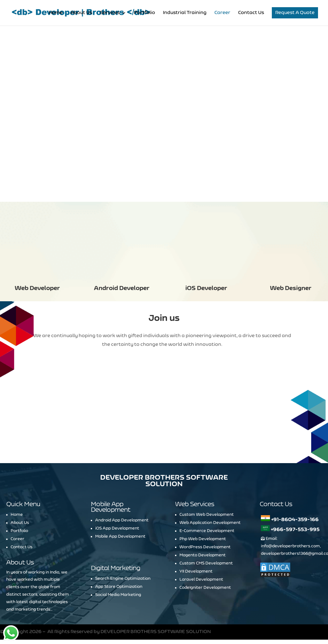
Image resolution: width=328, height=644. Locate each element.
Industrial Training (185, 13)
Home (56, 13)
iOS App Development (117, 528)
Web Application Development (210, 523)
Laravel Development (201, 579)
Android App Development (122, 520)
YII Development (196, 571)
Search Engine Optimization (123, 579)
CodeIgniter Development (205, 588)
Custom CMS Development (206, 563)
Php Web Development (203, 539)
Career (222, 13)
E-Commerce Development (207, 531)
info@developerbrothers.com (290, 546)
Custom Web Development (207, 515)
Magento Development (203, 555)
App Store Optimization (119, 587)
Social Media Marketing (118, 595)
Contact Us (251, 13)
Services (110, 13)
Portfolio (144, 13)
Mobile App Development (120, 536)
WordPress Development (205, 547)
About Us (81, 13)
